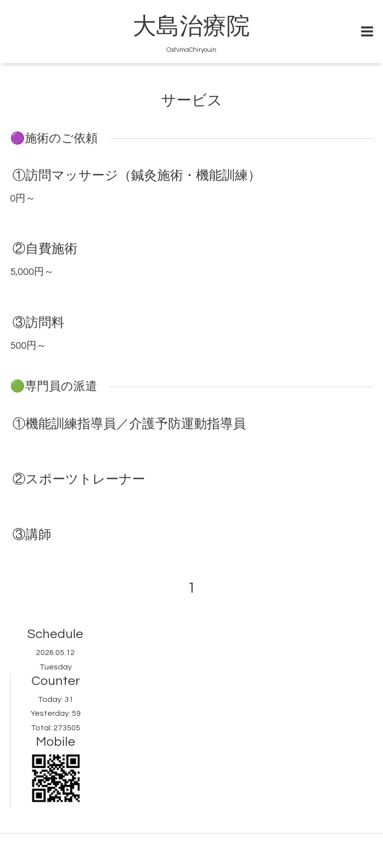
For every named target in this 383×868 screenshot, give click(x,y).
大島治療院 (191, 27)
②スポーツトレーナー (79, 479)
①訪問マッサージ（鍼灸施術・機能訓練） (137, 176)
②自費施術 (45, 249)
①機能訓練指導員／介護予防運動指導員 (129, 424)
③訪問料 (38, 322)
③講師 (32, 535)
